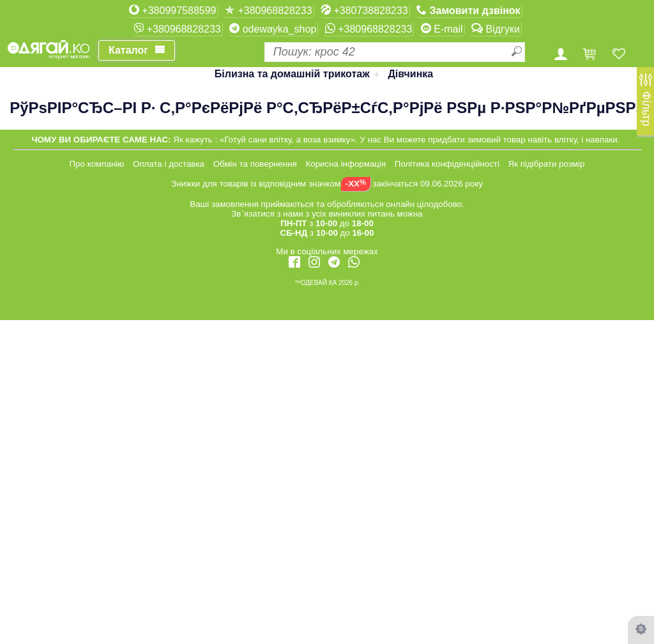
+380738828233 (364, 10)
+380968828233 (269, 10)
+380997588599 (173, 10)
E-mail (442, 29)
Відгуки (496, 29)
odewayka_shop (273, 29)
